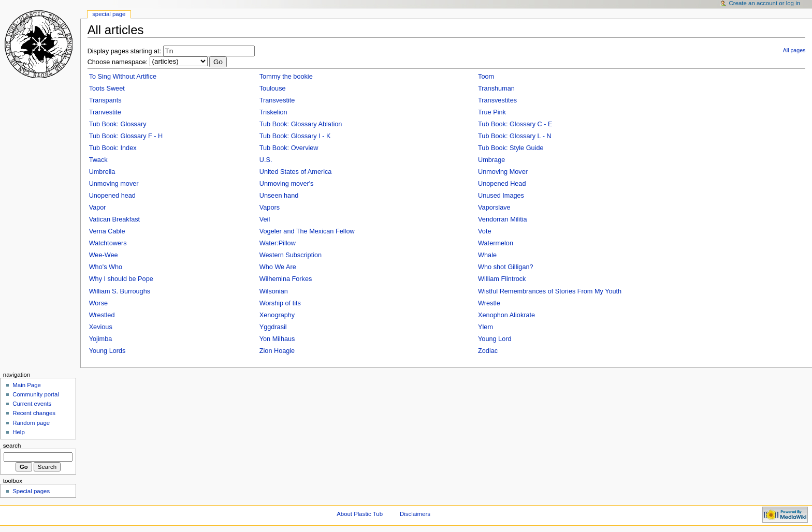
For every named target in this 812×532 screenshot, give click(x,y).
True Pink (492, 112)
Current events (32, 404)
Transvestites (497, 100)
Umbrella (102, 172)
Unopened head (112, 196)
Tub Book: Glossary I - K (295, 136)
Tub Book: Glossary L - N (515, 136)
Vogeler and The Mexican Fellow (307, 231)
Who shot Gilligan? (506, 267)
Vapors (270, 208)
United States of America (296, 172)
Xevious (101, 327)
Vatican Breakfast (115, 219)
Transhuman (496, 88)
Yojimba (101, 339)
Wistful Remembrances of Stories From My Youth (550, 291)
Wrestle (489, 303)
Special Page (109, 14)
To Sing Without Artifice (123, 77)
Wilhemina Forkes (286, 279)
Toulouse (273, 88)
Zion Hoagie (277, 351)
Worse (98, 303)
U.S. (266, 160)
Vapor (98, 208)
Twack (98, 160)
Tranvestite (105, 112)
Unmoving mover (114, 184)
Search (12, 446)
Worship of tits (280, 303)
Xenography (277, 315)
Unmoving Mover (503, 172)
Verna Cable (107, 231)
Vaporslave (494, 208)
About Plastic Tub (360, 514)
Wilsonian (274, 291)
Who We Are (278, 267)
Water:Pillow (278, 243)
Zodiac (488, 351)
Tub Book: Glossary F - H (126, 136)
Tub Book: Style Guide (511, 148)
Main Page (27, 385)
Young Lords (107, 351)
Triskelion (273, 112)
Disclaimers (415, 514)
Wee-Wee (104, 255)
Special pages (31, 491)
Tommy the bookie (286, 77)
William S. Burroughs (120, 291)
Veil (265, 219)
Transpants (105, 100)
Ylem (485, 327)
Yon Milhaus (277, 339)
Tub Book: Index (113, 148)
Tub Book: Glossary (118, 124)
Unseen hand (279, 196)
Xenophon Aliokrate (506, 315)
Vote (484, 231)
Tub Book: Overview (289, 148)
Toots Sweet (107, 88)
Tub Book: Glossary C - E (515, 124)
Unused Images (501, 196)
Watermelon (496, 243)
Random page (31, 423)
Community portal (36, 394)
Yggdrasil (273, 327)
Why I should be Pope (121, 279)
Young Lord (495, 339)
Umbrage (491, 160)
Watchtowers (108, 243)
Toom (486, 77)
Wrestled (102, 315)
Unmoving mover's (287, 184)
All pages (794, 50)
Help (19, 432)
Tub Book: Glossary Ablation (301, 124)
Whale (487, 255)
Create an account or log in (765, 3)
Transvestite (277, 100)
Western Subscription (291, 255)
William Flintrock (502, 279)
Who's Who (106, 267)
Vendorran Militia (503, 219)
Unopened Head (502, 184)
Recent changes (34, 413)
